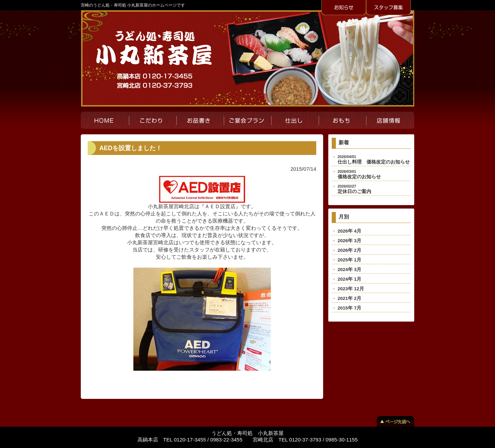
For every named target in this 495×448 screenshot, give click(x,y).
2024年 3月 (349, 270)
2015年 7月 (349, 308)
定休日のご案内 (354, 189)
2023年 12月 (351, 289)
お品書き (200, 120)
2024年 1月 (349, 279)
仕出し (295, 120)
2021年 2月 (349, 298)
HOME (105, 120)
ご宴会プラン (247, 120)
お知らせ (344, 8)
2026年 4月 (349, 231)
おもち (342, 120)
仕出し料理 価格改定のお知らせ (374, 160)
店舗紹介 (390, 120)
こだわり (153, 120)
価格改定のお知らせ (359, 174)
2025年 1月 (349, 260)
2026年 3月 (349, 241)
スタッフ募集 (388, 8)
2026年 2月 (349, 250)
